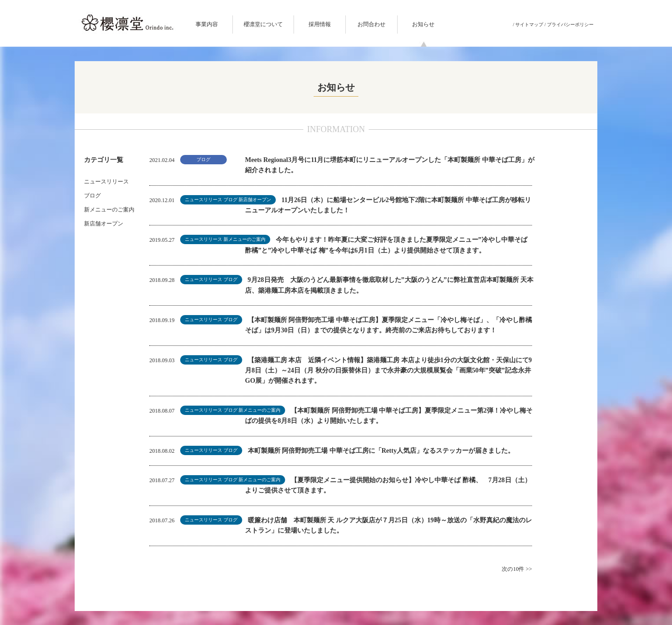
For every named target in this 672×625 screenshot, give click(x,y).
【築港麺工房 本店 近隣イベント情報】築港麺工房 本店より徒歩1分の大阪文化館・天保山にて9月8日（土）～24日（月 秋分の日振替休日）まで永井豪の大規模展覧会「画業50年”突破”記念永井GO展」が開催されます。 (388, 371)
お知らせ (423, 24)
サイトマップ (529, 25)
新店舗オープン (104, 224)
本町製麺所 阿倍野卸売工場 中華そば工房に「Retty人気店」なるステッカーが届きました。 (381, 451)
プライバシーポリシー (570, 25)
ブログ (92, 196)
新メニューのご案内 (109, 210)
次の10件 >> (517, 569)
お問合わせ (371, 24)
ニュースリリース (106, 182)
